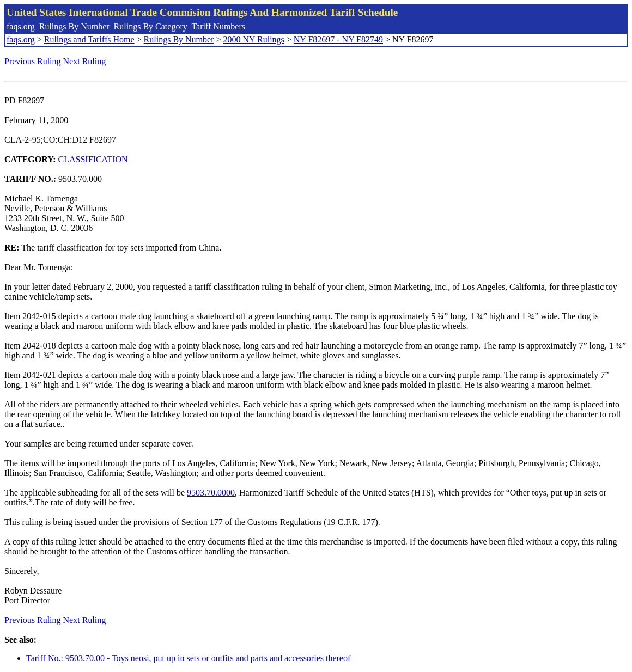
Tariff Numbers (218, 26)
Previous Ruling (33, 61)
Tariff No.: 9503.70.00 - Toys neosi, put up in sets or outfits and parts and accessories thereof (188, 658)
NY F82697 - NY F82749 (338, 39)
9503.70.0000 (211, 493)
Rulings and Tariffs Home (89, 39)
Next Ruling (85, 61)
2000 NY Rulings (254, 39)
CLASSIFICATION (93, 159)
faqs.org (21, 26)
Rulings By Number (74, 26)
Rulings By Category (151, 26)
